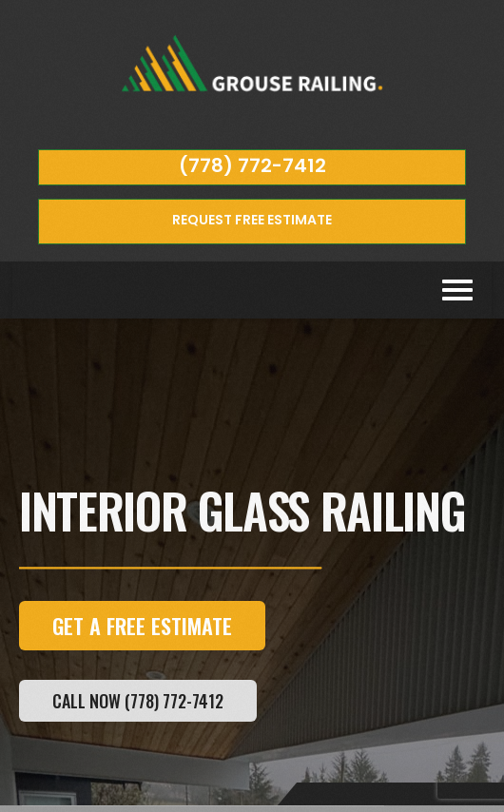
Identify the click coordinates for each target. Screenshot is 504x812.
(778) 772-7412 (252, 165)
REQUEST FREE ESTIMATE (252, 220)
